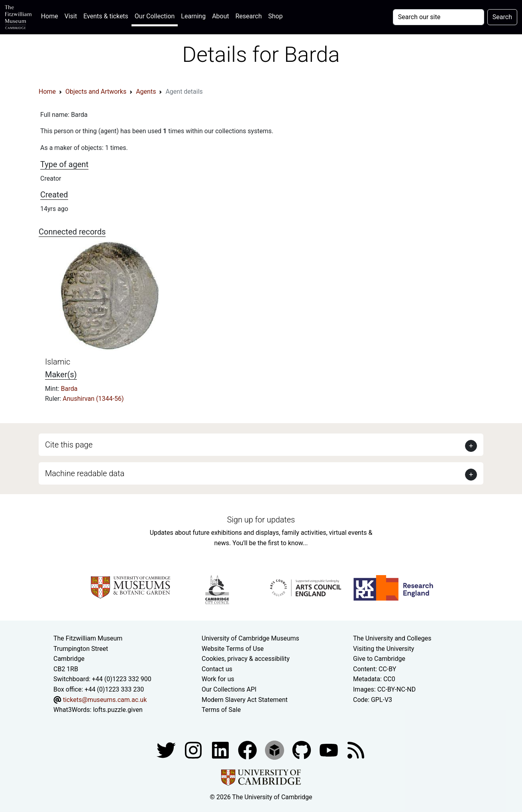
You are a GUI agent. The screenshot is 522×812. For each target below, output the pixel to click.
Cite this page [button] (69, 445)
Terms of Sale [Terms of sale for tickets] (221, 710)
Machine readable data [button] (85, 473)
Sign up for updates (261, 520)
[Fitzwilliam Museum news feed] (356, 750)
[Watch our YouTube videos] (330, 750)
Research (249, 16)
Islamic (58, 362)
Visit (71, 16)
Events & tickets (106, 16)
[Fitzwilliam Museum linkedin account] (248, 750)
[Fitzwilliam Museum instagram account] (194, 750)
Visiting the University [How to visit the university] (384, 649)
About (221, 16)
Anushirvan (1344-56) (93, 399)
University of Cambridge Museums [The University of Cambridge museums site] (250, 638)
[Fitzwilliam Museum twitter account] (167, 750)
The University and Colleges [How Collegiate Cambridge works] (392, 638)
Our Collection (155, 16)
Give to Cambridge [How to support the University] (379, 659)
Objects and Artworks (96, 92)
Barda (69, 389)
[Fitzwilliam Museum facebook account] (221, 750)
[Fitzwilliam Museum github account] (302, 750)
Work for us (218, 679)
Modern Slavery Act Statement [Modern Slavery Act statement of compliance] (245, 700)
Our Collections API (229, 689)
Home (51, 15)
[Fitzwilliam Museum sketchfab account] (275, 750)
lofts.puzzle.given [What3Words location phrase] (118, 710)
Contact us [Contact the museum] (217, 669)
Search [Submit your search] (502, 17)
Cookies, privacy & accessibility (246, 659)
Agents (146, 92)
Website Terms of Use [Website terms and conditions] (233, 649)
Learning (193, 16)
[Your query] (439, 17)
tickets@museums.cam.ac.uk (105, 700)
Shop (275, 16)
